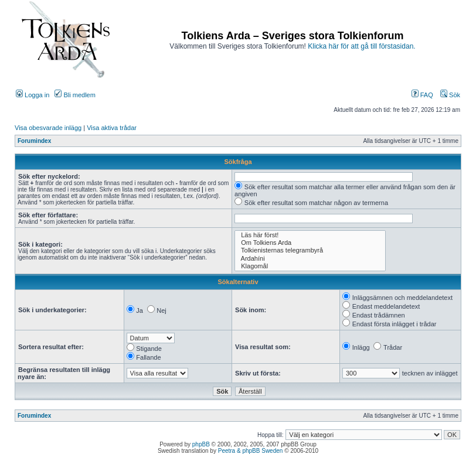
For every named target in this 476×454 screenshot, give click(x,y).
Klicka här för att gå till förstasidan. (361, 46)
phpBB (201, 444)
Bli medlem (75, 95)
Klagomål (310, 266)
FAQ (422, 95)
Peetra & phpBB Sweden (251, 451)
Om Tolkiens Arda (310, 243)
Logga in (33, 95)
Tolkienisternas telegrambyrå (310, 250)
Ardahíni (310, 259)
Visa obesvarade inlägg (48, 128)
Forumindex (34, 141)
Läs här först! (310, 235)
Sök (450, 95)
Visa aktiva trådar (112, 128)
